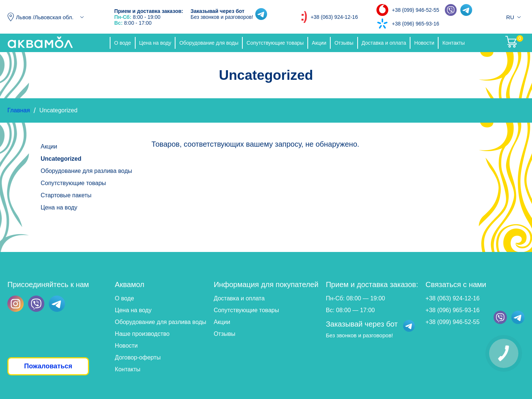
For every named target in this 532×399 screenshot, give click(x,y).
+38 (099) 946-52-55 (416, 10)
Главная (19, 110)
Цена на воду (155, 43)
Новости (424, 43)
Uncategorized (61, 159)
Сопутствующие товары (275, 43)
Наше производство (142, 334)
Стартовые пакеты (66, 195)
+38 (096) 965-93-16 (416, 24)
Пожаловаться (48, 366)
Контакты (453, 43)
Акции (319, 43)
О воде (123, 43)
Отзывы (344, 43)
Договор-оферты (138, 357)
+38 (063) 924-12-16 (334, 17)
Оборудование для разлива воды (86, 171)
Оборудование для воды (209, 43)
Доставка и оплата (384, 43)
